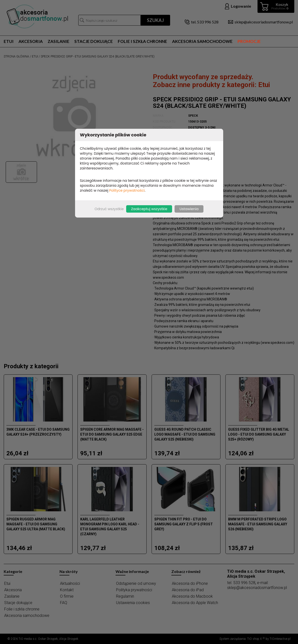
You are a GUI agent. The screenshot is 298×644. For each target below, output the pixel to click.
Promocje (249, 41)
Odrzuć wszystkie (109, 209)
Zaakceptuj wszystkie (149, 209)
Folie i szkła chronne (142, 41)
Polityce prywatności (127, 190)
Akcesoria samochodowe (202, 41)
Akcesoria (31, 41)
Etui (9, 41)
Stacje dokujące (94, 41)
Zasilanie (59, 41)
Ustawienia (189, 209)
